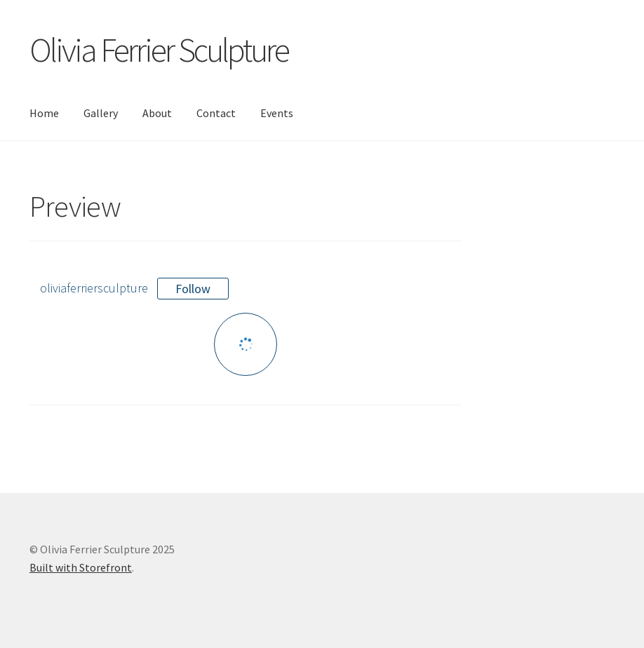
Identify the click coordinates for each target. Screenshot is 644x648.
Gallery (101, 113)
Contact (216, 113)
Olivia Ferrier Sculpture (159, 50)
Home (44, 113)
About (157, 113)
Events (277, 113)
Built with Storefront (81, 567)
